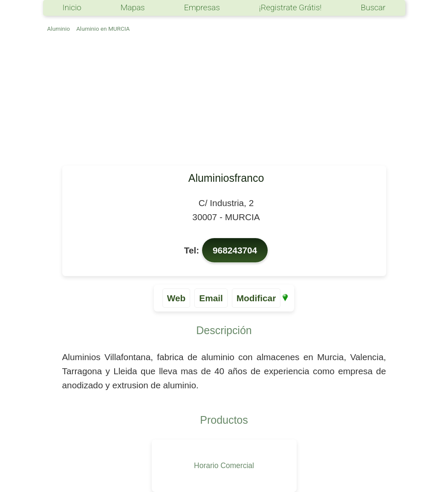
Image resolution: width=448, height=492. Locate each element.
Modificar (256, 298)
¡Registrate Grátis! (290, 7)
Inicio (72, 7)
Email (211, 298)
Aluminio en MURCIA (103, 29)
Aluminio (59, 29)
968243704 (235, 250)
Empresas (202, 7)
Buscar (373, 7)
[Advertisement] (224, 102)
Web (176, 298)
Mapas (133, 7)
